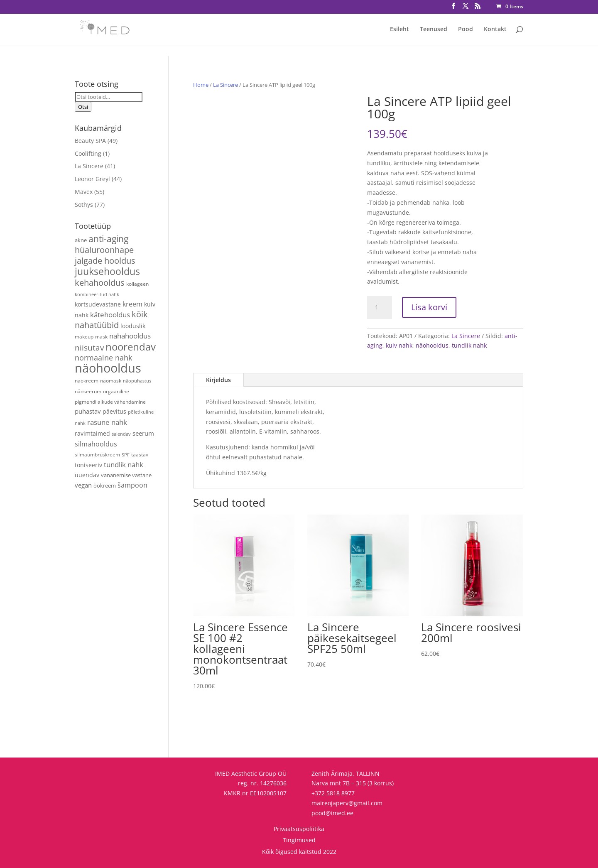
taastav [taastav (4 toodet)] (140, 454)
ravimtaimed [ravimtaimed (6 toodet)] (92, 433)
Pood (466, 29)
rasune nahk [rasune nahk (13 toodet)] (107, 422)
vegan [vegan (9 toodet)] (83, 485)
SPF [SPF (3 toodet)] (126, 455)
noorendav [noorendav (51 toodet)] (131, 347)
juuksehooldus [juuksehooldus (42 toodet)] (107, 271)
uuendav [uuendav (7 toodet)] (87, 475)
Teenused (434, 29)
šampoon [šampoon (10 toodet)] (132, 485)
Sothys (84, 205)
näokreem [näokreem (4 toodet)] (87, 380)
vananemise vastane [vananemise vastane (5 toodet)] (126, 475)
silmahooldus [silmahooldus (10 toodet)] (96, 444)
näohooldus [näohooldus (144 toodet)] (108, 368)
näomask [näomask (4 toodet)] (111, 380)
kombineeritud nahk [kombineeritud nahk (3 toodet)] (97, 294)
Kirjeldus (218, 380)
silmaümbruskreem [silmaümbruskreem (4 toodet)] (97, 454)
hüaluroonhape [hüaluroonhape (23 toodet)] (104, 250)
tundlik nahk (469, 345)
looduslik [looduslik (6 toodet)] (133, 326)
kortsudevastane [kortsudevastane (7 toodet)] (98, 304)
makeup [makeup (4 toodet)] (84, 336)
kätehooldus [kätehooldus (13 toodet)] (110, 315)
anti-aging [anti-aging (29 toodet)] (108, 239)
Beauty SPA (90, 141)
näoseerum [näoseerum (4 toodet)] (88, 391)
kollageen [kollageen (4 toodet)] (137, 284)
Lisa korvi (429, 307)
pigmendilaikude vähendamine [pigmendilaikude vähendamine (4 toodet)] (110, 402)
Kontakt (495, 29)
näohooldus (432, 345)
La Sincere (225, 85)
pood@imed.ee (332, 813)
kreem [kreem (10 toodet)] (132, 304)
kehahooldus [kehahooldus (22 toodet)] (100, 283)
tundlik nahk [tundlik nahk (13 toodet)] (124, 465)
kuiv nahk (399, 345)
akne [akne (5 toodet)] (81, 240)
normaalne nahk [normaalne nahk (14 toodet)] (103, 358)
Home (201, 85)
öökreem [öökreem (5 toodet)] (105, 485)
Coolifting (88, 153)
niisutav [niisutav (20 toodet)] (89, 347)
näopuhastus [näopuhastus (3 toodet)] (137, 381)
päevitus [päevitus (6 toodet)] (114, 411)
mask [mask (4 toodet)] (101, 336)
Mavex (84, 192)
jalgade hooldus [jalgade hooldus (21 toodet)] (105, 261)
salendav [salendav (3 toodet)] (121, 434)
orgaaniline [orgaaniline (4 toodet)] (116, 391)
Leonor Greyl (92, 179)
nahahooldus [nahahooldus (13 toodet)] (130, 336)
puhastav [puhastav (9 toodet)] (88, 411)
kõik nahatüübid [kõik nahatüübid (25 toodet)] (111, 319)
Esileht (399, 29)
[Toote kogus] (380, 307)
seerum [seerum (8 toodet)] (143, 433)
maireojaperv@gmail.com (347, 803)
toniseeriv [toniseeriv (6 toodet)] (88, 465)
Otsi (83, 107)
